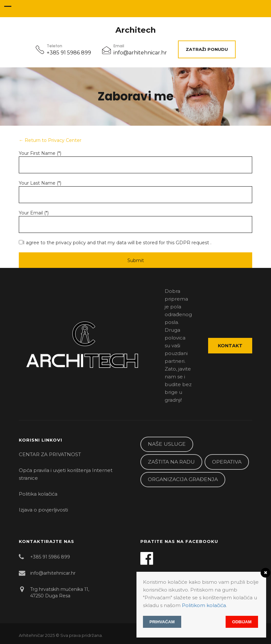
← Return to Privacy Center (50, 140)
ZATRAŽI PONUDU (207, 49)
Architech (136, 30)
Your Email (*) (34, 213)
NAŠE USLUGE (167, 444)
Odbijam (242, 622)
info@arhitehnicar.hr (140, 53)
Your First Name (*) (40, 153)
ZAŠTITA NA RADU (171, 462)
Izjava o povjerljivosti (43, 510)
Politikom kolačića (204, 605)
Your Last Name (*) (40, 183)
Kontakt (230, 346)
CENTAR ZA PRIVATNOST (50, 454)
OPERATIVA (227, 462)
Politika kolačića (38, 494)
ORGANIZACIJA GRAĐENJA (183, 479)
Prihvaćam (162, 622)
